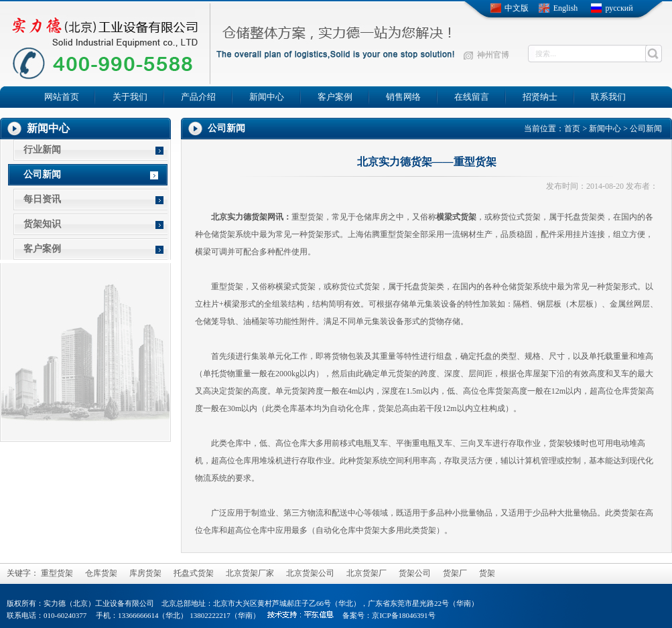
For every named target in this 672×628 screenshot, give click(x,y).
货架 (316, 217)
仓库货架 (101, 573)
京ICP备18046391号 (403, 615)
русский (619, 8)
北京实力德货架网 (243, 217)
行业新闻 (42, 150)
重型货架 (57, 573)
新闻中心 (605, 129)
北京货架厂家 (250, 573)
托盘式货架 (194, 573)
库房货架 (145, 573)
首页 (572, 129)
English (566, 8)
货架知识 (42, 224)
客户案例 (42, 249)
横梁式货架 (456, 217)
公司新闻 (42, 174)
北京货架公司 (310, 573)
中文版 (517, 8)
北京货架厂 (366, 573)
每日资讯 (42, 199)
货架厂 (455, 573)
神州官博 (493, 55)
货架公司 (415, 573)
